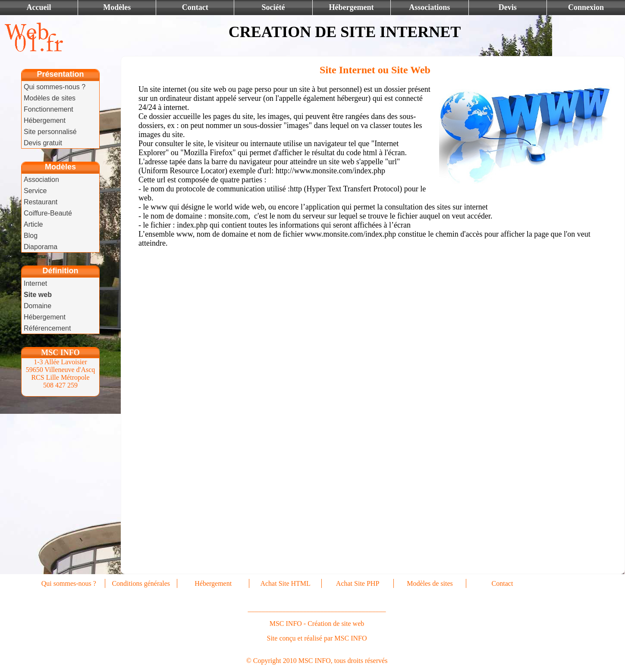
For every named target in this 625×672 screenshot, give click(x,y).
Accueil (39, 7)
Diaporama (41, 247)
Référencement (47, 328)
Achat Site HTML (285, 583)
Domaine (38, 306)
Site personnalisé (50, 132)
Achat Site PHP (358, 583)
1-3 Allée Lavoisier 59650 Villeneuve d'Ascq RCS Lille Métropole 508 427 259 (61, 374)
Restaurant (41, 202)
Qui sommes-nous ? (55, 87)
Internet (35, 283)
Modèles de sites (50, 98)
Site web (38, 295)
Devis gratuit (43, 143)
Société (273, 7)
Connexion (586, 7)
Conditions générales (141, 583)
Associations (429, 7)
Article (33, 224)
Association (41, 180)
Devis (508, 7)
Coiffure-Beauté (48, 213)
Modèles (117, 7)
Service (35, 191)
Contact (195, 7)
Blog (31, 236)
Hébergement (352, 7)
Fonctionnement (49, 109)
